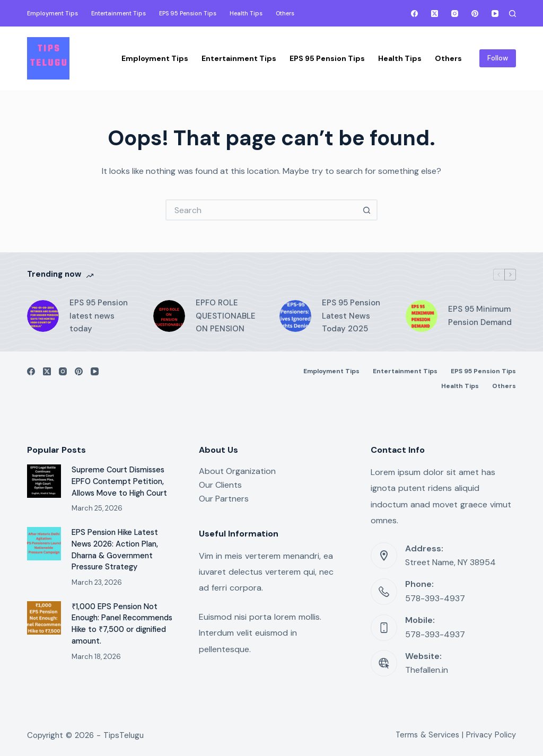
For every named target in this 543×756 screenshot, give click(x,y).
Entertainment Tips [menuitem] (119, 13)
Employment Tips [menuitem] (52, 13)
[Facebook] (414, 14)
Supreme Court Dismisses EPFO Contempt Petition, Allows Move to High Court (119, 482)
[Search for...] (261, 210)
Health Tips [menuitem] (246, 13)
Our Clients (220, 485)
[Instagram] (455, 14)
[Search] (513, 14)
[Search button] (367, 210)
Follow (498, 58)
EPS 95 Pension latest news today (99, 316)
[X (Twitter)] (435, 14)
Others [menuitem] (285, 13)
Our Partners (224, 499)
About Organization (237, 471)
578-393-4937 (435, 598)
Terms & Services (427, 735)
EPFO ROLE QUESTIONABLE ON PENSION (226, 316)
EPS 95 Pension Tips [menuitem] (188, 13)
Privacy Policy (491, 735)
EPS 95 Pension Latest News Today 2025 (351, 316)
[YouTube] (495, 14)
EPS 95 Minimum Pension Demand (480, 316)
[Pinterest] (475, 14)
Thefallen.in (427, 670)
